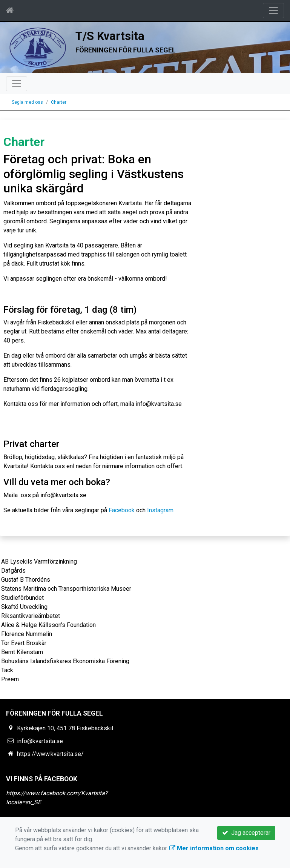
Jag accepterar (246, 833)
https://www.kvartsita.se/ (50, 754)
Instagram (160, 510)
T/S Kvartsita (110, 36)
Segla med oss (27, 102)
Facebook (122, 510)
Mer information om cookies (214, 848)
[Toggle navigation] (273, 11)
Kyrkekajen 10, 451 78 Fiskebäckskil (65, 728)
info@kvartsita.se (40, 741)
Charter (59, 102)
